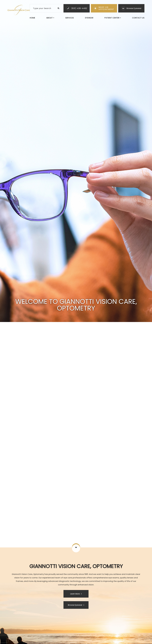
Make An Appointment (106, 8)
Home (32, 18)
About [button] (50, 18)
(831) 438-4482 (79, 8)
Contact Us (138, 18)
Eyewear (89, 18)
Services (70, 18)
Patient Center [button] (113, 18)
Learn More (75, 594)
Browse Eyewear (134, 8)
